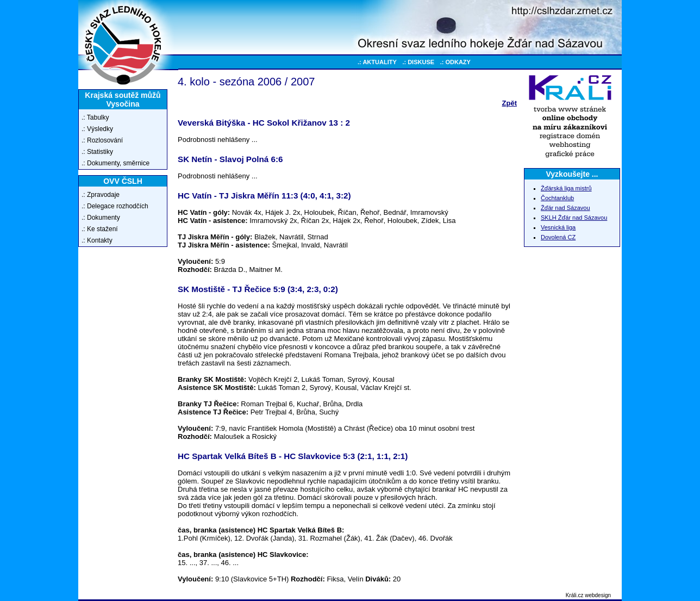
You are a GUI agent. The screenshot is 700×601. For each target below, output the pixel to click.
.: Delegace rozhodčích (115, 206)
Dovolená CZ (558, 237)
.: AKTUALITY (377, 62)
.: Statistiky (97, 152)
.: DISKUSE (418, 62)
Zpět (510, 103)
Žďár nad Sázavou (565, 208)
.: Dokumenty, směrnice (115, 163)
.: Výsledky (97, 129)
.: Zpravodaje (101, 195)
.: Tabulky (95, 117)
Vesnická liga (558, 227)
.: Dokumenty (101, 218)
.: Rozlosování (102, 140)
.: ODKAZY (455, 62)
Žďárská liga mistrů (566, 188)
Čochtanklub (557, 198)
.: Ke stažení (100, 229)
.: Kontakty (97, 240)
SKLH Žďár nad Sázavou (574, 218)
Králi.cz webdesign (588, 595)
